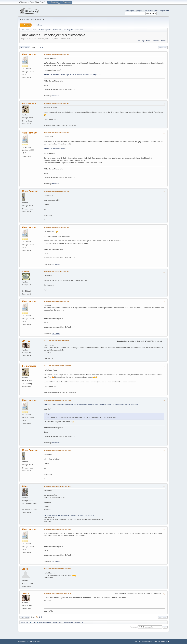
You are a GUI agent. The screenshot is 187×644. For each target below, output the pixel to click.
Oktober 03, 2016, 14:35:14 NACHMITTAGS (57, 486)
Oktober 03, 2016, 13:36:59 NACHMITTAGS (57, 400)
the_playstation (29, 103)
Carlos (25, 569)
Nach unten (25, 48)
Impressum (165, 11)
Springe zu (133, 627)
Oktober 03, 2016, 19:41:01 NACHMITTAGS (57, 569)
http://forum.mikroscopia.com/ (55, 149)
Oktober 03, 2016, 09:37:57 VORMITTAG (56, 227)
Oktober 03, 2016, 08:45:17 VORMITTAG (56, 133)
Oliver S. (26, 341)
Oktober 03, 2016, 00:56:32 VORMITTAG (56, 103)
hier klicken (56, 96)
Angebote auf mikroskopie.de (148, 11)
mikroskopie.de (130, 11)
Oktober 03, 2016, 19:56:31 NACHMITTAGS (57, 594)
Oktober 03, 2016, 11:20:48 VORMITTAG (56, 301)
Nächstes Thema (160, 41)
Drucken (163, 48)
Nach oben (24, 617)
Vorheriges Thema (144, 41)
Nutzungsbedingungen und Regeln (149, 641)
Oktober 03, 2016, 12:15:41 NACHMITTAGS (57, 366)
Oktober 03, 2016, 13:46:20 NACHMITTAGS (57, 450)
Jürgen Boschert (30, 191)
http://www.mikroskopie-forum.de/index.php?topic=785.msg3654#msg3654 (69, 515)
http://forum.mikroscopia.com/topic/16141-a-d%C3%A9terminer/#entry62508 (72, 75)
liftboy (25, 486)
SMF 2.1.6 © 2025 (23, 641)
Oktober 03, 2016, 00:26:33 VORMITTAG (56, 54)
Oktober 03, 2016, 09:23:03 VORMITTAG (56, 191)
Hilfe (136, 641)
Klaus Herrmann (29, 54)
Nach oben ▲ (165, 641)
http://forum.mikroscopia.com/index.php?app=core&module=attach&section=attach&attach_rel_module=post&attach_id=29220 (91, 404)
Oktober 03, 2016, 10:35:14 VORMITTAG (56, 272)
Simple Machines (35, 641)
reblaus (25, 272)
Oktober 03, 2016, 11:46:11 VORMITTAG (56, 341)
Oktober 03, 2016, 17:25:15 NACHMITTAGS (57, 529)
